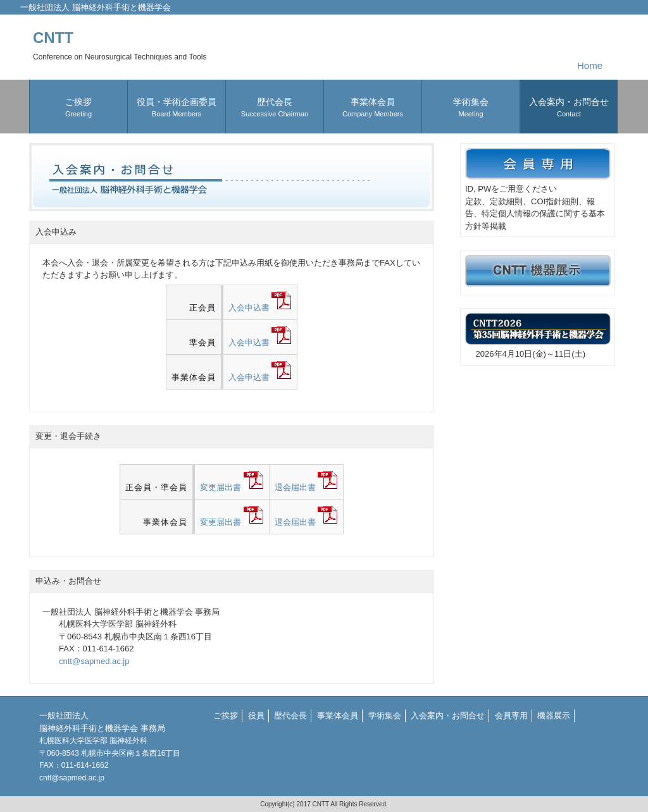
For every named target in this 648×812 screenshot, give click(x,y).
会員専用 (511, 716)
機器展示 (554, 716)
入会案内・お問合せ (448, 716)
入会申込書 (260, 308)
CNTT (120, 45)
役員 (256, 716)
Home (590, 65)
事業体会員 (338, 716)
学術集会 (385, 716)
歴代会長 (290, 716)
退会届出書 (307, 487)
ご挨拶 (226, 716)
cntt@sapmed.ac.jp (94, 661)
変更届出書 (232, 487)
